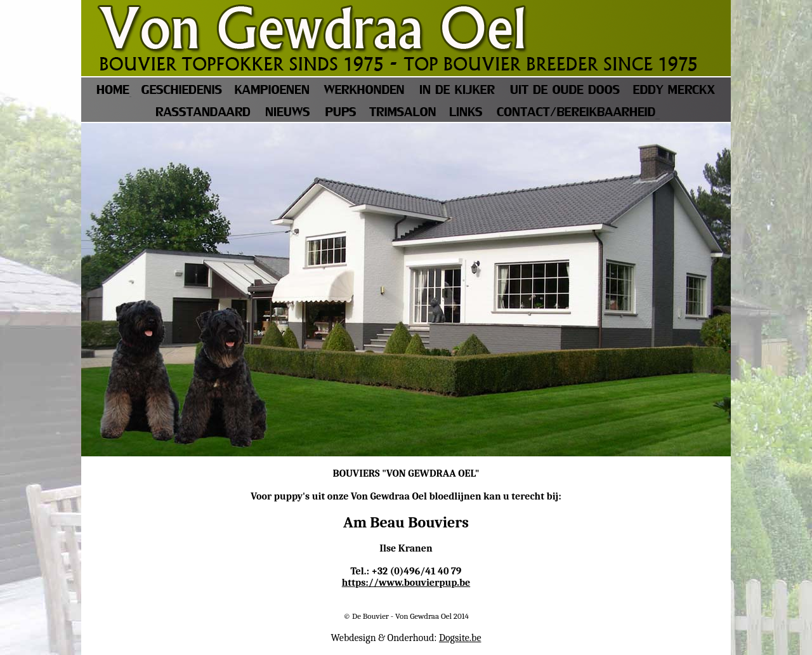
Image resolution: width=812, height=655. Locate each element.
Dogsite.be (460, 638)
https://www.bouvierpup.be (406, 583)
